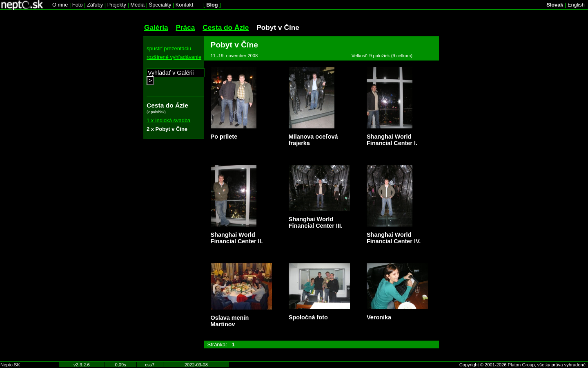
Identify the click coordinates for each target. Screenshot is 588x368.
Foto (78, 5)
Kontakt (184, 5)
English (576, 5)
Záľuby (95, 5)
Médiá (137, 5)
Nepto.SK (10, 365)
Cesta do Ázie (226, 27)
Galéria (156, 27)
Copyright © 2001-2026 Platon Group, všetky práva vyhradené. (523, 365)
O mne (60, 5)
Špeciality (160, 5)
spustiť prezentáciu (169, 48)
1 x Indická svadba (168, 120)
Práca (185, 27)
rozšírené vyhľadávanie (174, 57)
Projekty (117, 5)
